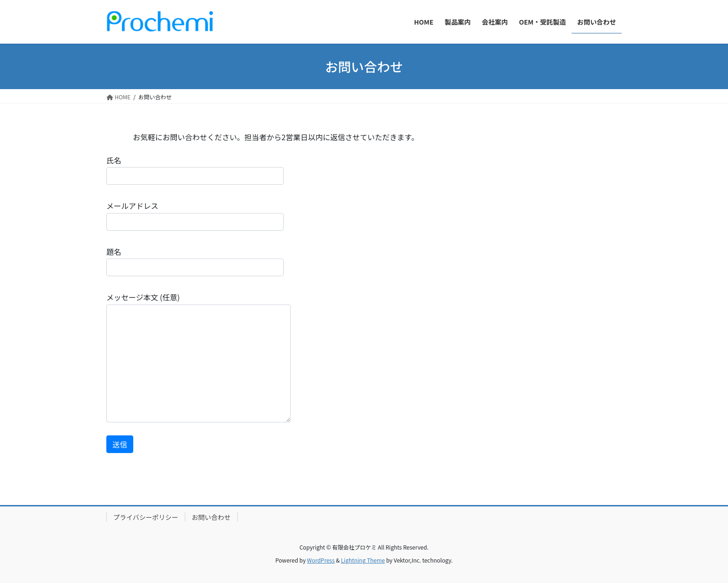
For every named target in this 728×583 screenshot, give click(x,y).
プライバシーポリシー (146, 517)
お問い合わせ (211, 517)
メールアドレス (195, 215)
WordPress (321, 560)
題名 (195, 261)
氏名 (195, 170)
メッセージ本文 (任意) (198, 357)
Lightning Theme (363, 560)
